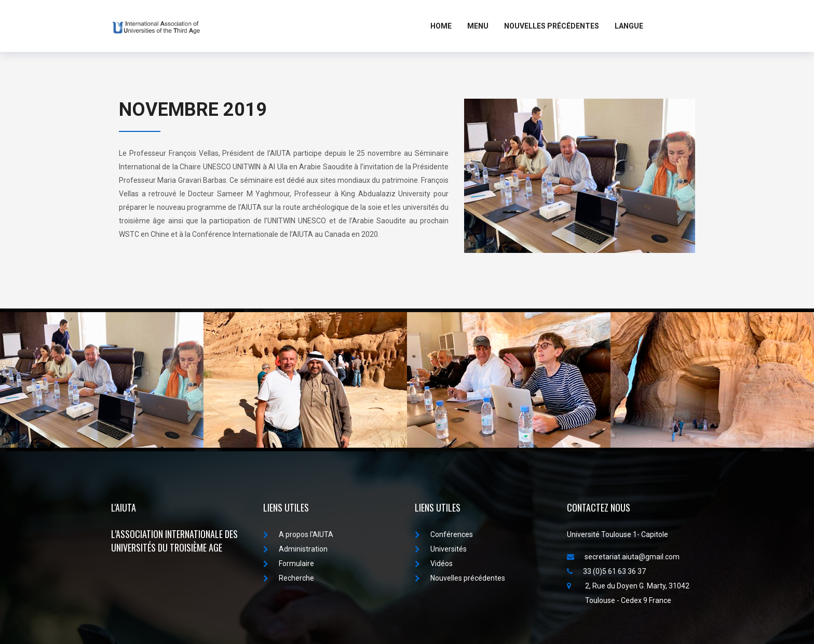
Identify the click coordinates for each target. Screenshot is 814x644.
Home (441, 26)
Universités (441, 549)
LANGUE (629, 26)
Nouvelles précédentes (460, 578)
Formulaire (289, 563)
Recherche (289, 578)
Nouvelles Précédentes (552, 26)
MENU (478, 26)
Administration (295, 549)
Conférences (444, 534)
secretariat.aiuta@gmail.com (623, 557)
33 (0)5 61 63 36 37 (606, 571)
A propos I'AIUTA (298, 534)
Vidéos (434, 563)
